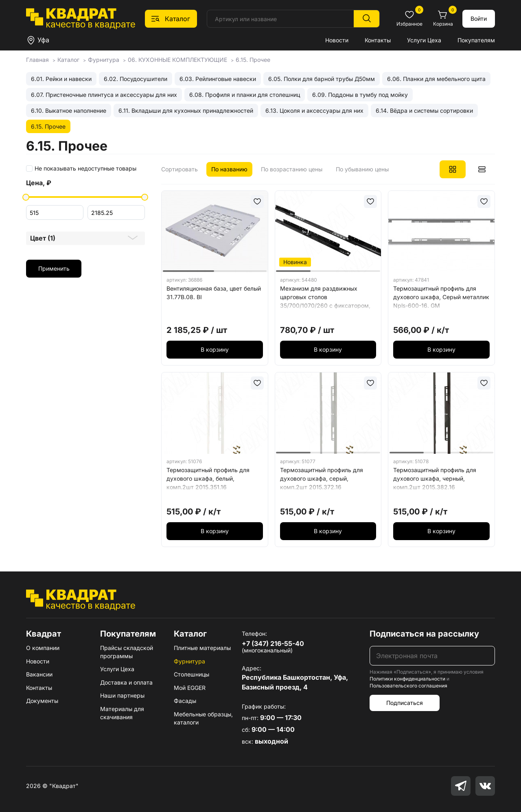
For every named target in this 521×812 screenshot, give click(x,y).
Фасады (185, 701)
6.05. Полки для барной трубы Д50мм (322, 79)
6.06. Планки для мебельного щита (436, 79)
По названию (229, 169)
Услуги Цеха (424, 40)
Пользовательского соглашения (408, 686)
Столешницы (192, 674)
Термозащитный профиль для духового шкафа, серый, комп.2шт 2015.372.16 (322, 478)
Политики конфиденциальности (407, 679)
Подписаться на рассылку (424, 634)
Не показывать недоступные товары (85, 169)
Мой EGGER (190, 688)
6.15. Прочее (48, 126)
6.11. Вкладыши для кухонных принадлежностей (186, 111)
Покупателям (476, 40)
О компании (43, 648)
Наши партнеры (122, 695)
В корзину (215, 349)
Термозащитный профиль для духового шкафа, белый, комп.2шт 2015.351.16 (208, 478)
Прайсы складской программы (127, 652)
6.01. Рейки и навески (61, 79)
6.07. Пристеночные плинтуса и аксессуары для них (104, 95)
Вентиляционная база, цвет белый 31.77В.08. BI (214, 293)
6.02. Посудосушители (136, 79)
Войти (479, 19)
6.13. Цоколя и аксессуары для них (314, 111)
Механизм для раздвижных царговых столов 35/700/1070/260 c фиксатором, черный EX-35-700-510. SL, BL (325, 298)
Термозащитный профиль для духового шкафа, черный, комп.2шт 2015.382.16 (435, 478)
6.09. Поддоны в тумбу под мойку (360, 95)
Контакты (378, 40)
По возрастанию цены (292, 169)
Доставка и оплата (126, 682)
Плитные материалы (202, 648)
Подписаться (405, 703)
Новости (337, 40)
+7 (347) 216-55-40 (273, 643)
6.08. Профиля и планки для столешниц (245, 95)
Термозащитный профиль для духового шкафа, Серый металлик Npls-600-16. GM (441, 297)
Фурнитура (189, 661)
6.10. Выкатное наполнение (69, 111)
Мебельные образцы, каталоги (203, 718)
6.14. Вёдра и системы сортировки (424, 111)
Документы (42, 701)
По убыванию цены (362, 169)
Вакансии (39, 674)
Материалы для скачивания (122, 713)
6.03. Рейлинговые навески (218, 79)
